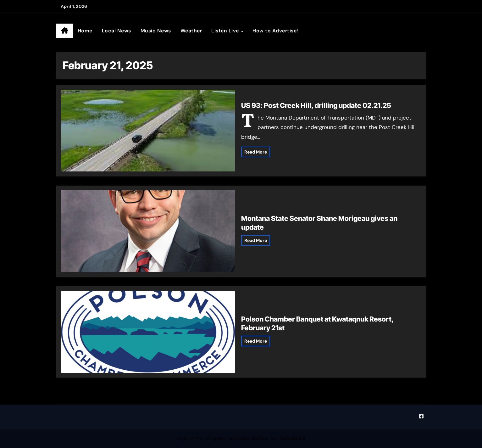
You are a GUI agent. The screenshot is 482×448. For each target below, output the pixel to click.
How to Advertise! (275, 31)
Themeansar (291, 438)
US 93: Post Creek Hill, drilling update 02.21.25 (316, 105)
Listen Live (226, 31)
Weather (191, 31)
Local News (116, 31)
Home (85, 31)
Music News (156, 31)
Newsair (260, 438)
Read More (256, 152)
